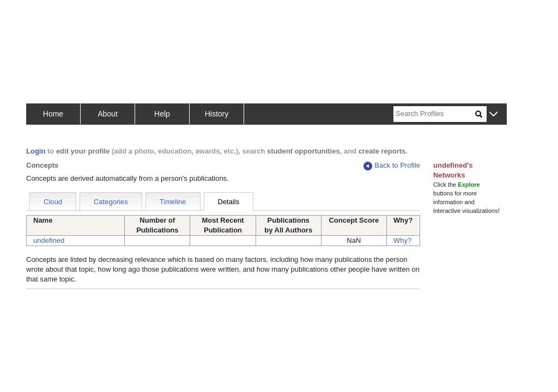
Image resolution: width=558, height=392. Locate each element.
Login (36, 151)
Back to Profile (392, 166)
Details (229, 202)
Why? (402, 240)
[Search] (434, 114)
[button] (493, 115)
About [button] (108, 114)
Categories (111, 202)
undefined (49, 240)
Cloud (53, 202)
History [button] (217, 114)
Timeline (173, 202)
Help (162, 114)
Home (53, 114)
